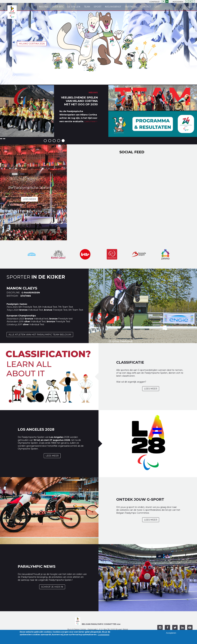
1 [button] (45, 141)
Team (87, 7)
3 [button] (54, 141)
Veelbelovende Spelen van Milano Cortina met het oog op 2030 (79, 101)
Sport (98, 7)
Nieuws (44, 7)
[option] (54, 111)
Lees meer (91, 121)
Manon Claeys (22, 288)
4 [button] (59, 141)
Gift (157, 7)
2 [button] (50, 141)
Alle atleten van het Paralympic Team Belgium (40, 335)
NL (189, 7)
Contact (146, 7)
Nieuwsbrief (113, 7)
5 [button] (63, 141)
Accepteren (171, 633)
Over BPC (58, 7)
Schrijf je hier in (52, 587)
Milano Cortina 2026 (32, 44)
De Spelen (74, 7)
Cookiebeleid (103, 635)
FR (193, 7)
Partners (131, 7)
